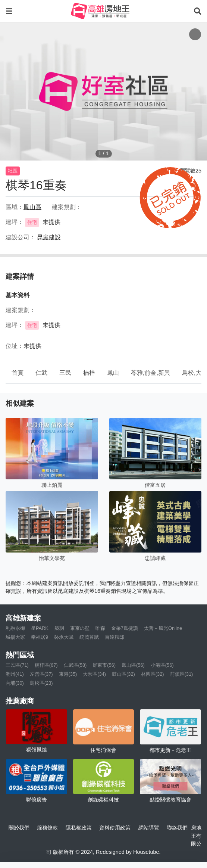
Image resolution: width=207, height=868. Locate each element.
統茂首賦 (89, 637)
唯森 (100, 628)
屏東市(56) (104, 665)
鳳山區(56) (133, 665)
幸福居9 (40, 637)
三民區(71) (17, 665)
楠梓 (89, 373)
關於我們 (19, 828)
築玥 (59, 628)
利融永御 (15, 628)
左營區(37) (41, 674)
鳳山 (113, 373)
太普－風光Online (163, 628)
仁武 (41, 373)
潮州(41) (15, 674)
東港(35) (68, 674)
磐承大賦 (64, 637)
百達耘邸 (115, 637)
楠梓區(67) (46, 665)
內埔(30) (15, 683)
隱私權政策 (79, 828)
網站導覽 (149, 828)
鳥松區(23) (41, 683)
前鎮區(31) (182, 674)
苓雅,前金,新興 (150, 373)
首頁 (18, 373)
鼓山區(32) (123, 674)
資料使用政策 (115, 828)
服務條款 (47, 828)
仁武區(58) (75, 665)
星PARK (40, 628)
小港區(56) (162, 665)
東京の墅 (80, 628)
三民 (65, 373)
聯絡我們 (177, 828)
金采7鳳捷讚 (125, 628)
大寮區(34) (94, 674)
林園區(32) (153, 674)
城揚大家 (15, 637)
